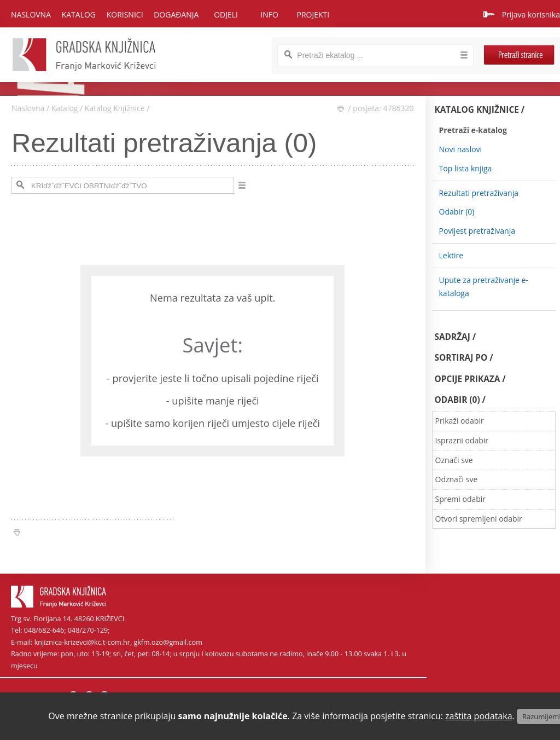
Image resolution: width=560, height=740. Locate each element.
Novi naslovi (461, 149)
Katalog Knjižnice (115, 108)
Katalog (65, 108)
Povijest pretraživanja (477, 231)
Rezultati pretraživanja (479, 193)
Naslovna (31, 15)
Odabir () (457, 212)
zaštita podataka (479, 716)
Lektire (451, 255)
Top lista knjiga (466, 168)
